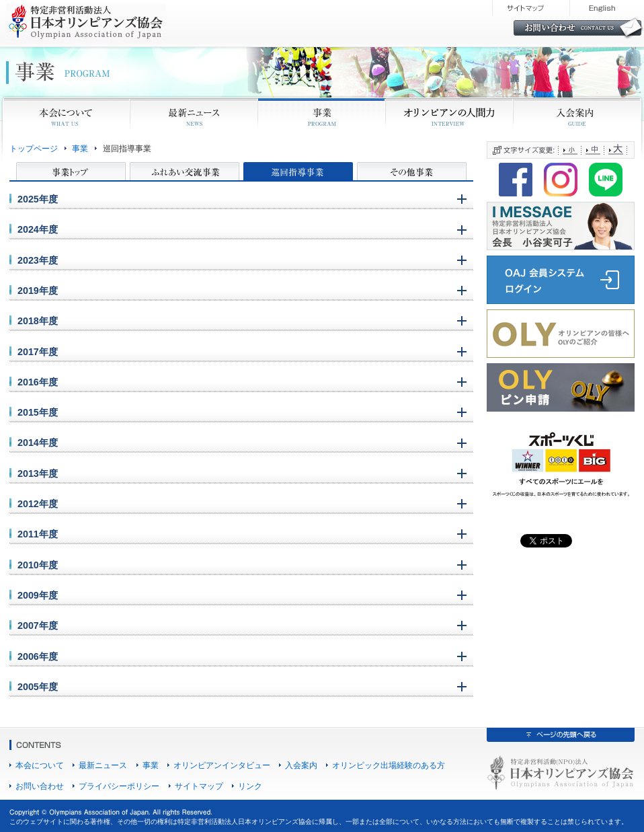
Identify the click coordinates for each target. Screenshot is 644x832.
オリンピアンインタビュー (222, 765)
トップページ (34, 148)
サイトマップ (199, 786)
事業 (80, 148)
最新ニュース (103, 765)
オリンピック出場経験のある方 (389, 765)
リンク (250, 786)
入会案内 (301, 765)
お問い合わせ (40, 786)
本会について (40, 765)
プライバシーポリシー (119, 786)
